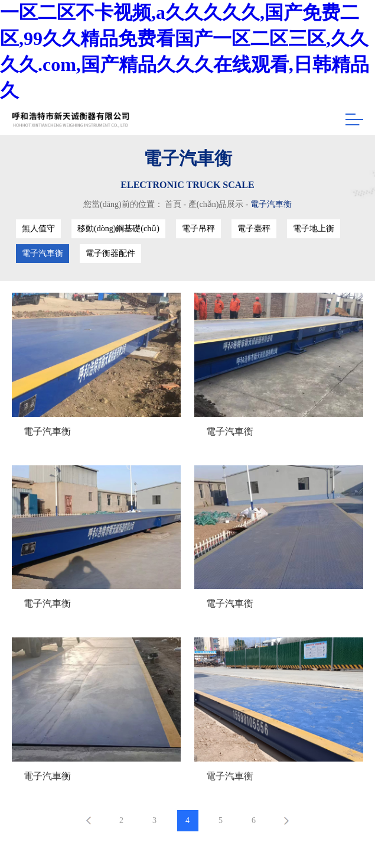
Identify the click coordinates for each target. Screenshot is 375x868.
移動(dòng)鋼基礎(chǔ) (118, 229)
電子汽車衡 (271, 204)
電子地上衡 (314, 229)
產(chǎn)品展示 (216, 204)
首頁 (173, 204)
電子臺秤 (254, 229)
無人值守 (38, 229)
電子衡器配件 (110, 253)
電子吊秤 (198, 229)
